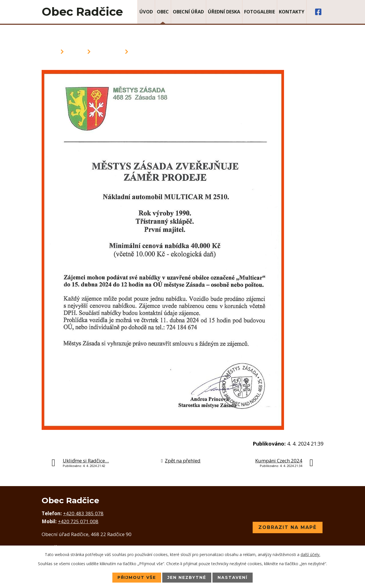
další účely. (310, 554)
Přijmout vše (137, 577)
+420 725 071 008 (78, 521)
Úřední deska (224, 12)
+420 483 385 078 (83, 513)
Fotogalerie (259, 12)
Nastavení (233, 577)
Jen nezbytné (187, 577)
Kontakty (292, 12)
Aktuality (108, 52)
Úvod (146, 12)
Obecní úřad (188, 12)
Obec (163, 12)
